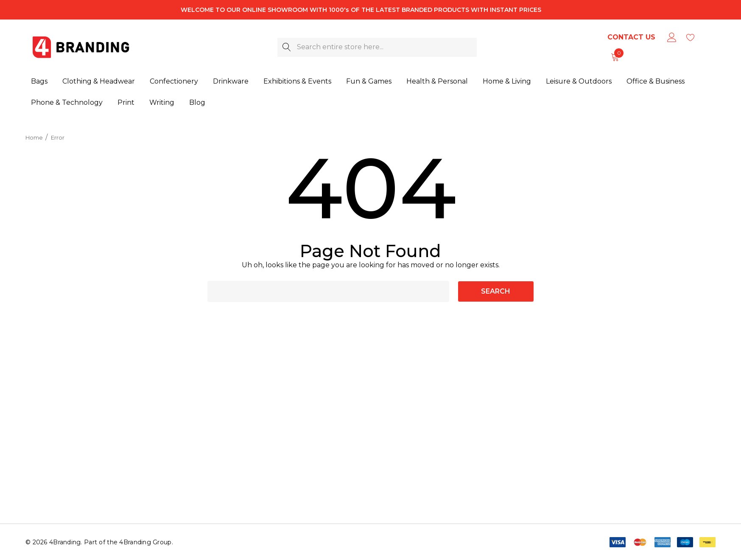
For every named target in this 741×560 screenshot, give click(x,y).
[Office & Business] (656, 81)
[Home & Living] (507, 81)
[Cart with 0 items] (614, 57)
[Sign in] (671, 37)
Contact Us (631, 37)
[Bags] (39, 82)
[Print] (126, 102)
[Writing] (162, 101)
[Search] (287, 47)
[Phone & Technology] (67, 102)
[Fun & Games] (369, 82)
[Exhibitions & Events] (297, 82)
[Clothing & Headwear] (99, 82)
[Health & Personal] (437, 82)
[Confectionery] (174, 82)
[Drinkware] (231, 82)
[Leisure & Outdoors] (579, 81)
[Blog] (197, 101)
